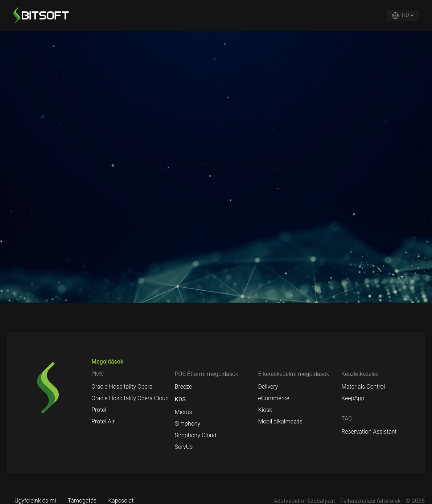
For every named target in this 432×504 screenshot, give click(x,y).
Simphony (188, 424)
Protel (99, 410)
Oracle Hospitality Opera (122, 387)
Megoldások (235, 15)
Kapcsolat (280, 15)
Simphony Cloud (196, 435)
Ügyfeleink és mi (146, 15)
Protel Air (103, 421)
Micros (184, 412)
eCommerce (274, 398)
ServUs (184, 447)
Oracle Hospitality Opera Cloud (130, 398)
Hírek (311, 15)
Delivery (268, 387)
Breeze (184, 387)
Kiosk (265, 410)
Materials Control (363, 387)
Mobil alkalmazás (280, 421)
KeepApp (353, 398)
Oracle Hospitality (351, 15)
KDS (180, 399)
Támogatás (193, 15)
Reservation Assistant (369, 432)
